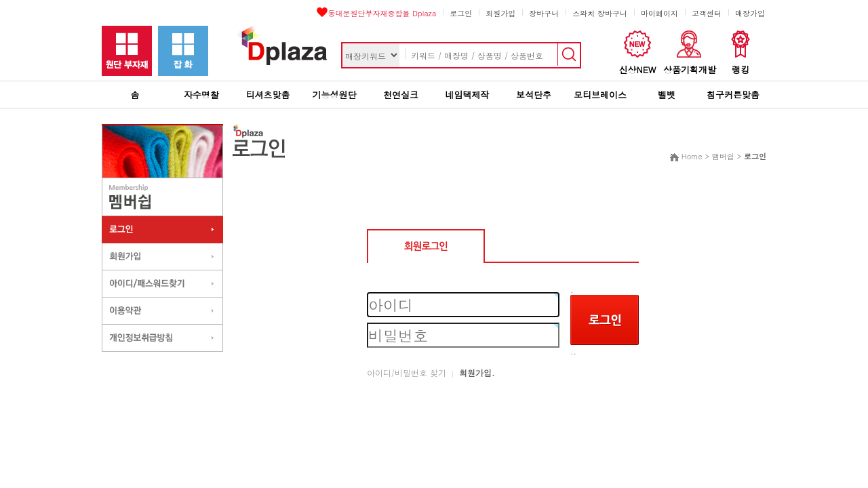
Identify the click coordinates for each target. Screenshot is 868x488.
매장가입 (750, 13)
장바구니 (544, 13)
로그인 (461, 13)
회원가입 (500, 13)
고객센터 (707, 13)
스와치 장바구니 (600, 13)
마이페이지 (659, 13)
